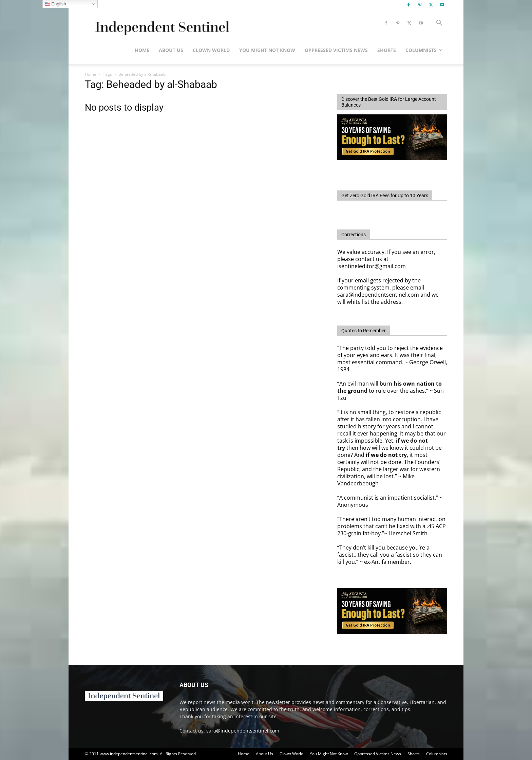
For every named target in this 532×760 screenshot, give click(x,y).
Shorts (387, 50)
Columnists (424, 50)
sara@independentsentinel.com (243, 731)
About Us (171, 50)
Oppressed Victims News (336, 50)
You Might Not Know (267, 50)
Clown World (211, 50)
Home (142, 50)
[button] (439, 24)
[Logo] (161, 23)
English (55, 4)
